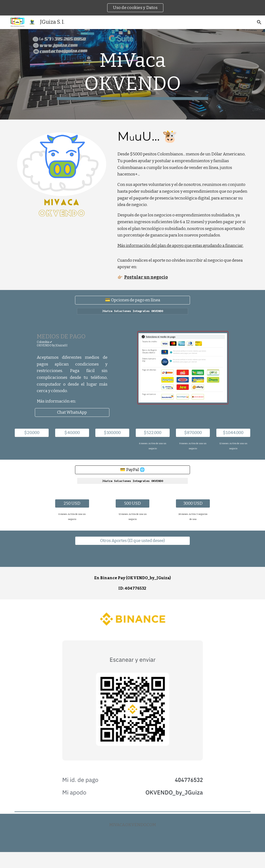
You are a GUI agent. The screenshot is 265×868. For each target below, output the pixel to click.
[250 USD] (72, 504)
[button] (259, 22)
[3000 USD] (193, 504)
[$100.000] (112, 433)
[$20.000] (32, 433)
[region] (132, 8)
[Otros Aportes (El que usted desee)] (132, 541)
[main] (132, 74)
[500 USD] (133, 504)
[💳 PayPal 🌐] (132, 470)
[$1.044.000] (233, 433)
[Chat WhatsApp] (72, 413)
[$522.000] (153, 433)
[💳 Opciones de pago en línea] (132, 300)
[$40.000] (72, 433)
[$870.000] (193, 433)
